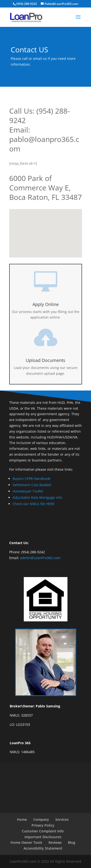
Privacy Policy (43, 825)
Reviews (55, 842)
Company (41, 819)
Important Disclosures (43, 837)
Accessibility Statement (43, 848)
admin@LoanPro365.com (40, 558)
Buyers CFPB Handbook (31, 479)
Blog (72, 842)
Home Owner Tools (26, 842)
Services (62, 819)
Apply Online (46, 304)
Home (22, 819)
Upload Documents (45, 360)
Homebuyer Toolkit (28, 491)
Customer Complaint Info (43, 831)
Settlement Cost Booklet (32, 485)
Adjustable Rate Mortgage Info (37, 497)
